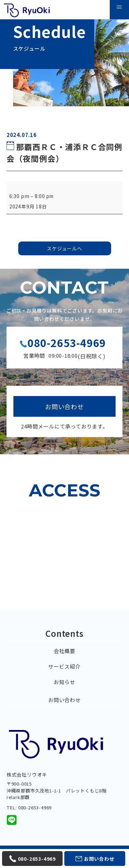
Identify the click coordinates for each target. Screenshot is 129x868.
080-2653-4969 (67, 343)
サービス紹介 (64, 666)
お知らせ (64, 682)
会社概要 (64, 651)
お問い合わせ (64, 700)
